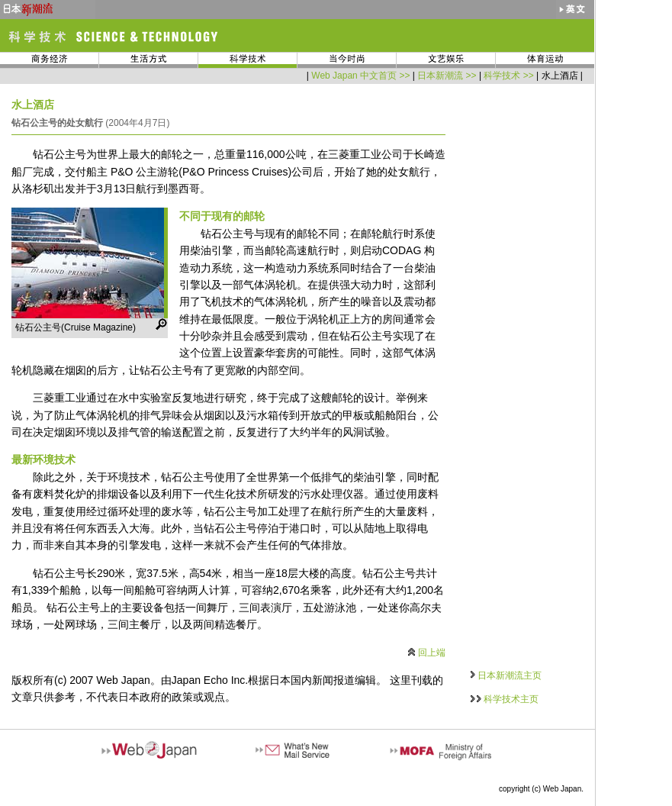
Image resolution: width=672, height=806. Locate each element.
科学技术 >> (508, 76)
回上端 (432, 653)
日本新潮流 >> (447, 76)
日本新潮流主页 (510, 675)
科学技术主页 (511, 699)
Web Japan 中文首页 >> (360, 76)
